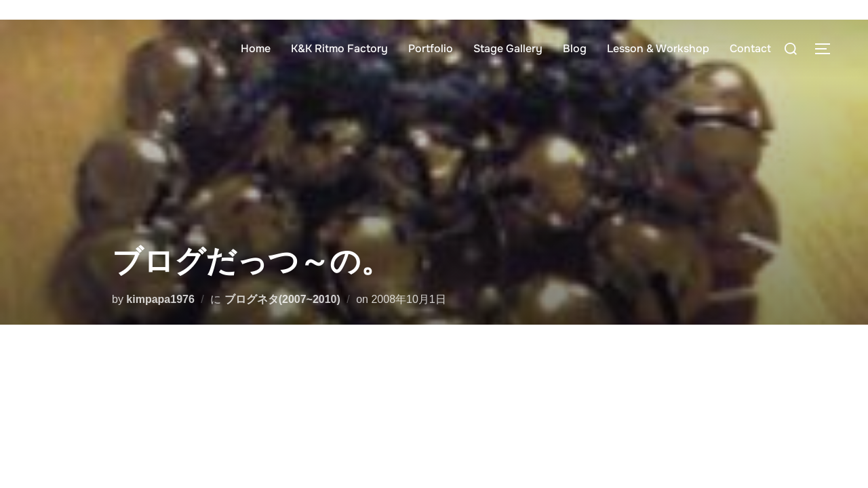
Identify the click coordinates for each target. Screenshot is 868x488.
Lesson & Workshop (658, 48)
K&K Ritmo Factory (339, 48)
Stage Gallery (508, 48)
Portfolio (431, 48)
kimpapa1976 (160, 299)
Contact (750, 48)
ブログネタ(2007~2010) (282, 299)
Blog (575, 48)
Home (256, 48)
